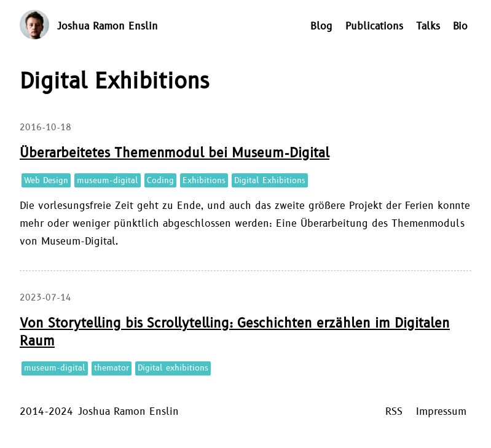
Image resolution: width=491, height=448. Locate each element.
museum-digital (108, 181)
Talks (428, 26)
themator (112, 368)
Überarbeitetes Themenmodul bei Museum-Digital (175, 153)
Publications (374, 26)
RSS (394, 412)
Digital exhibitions (173, 368)
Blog (321, 26)
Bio (460, 26)
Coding (160, 181)
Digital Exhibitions (270, 181)
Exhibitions (204, 181)
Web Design (46, 181)
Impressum (441, 412)
